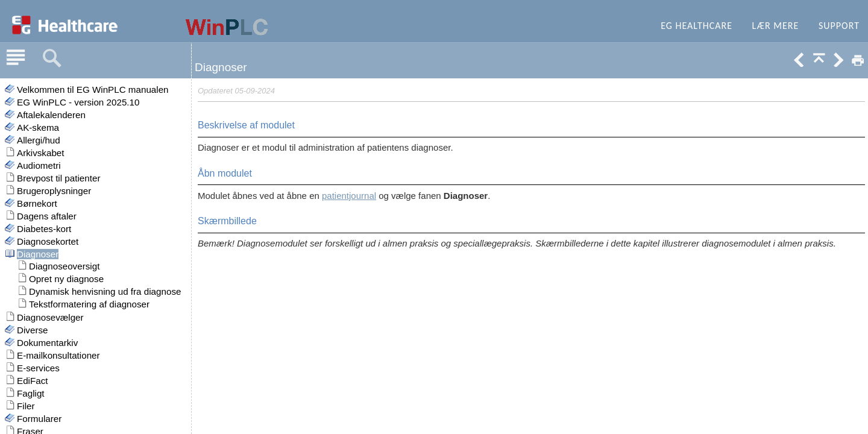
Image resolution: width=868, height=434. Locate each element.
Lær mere (776, 26)
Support (839, 26)
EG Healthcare (697, 26)
